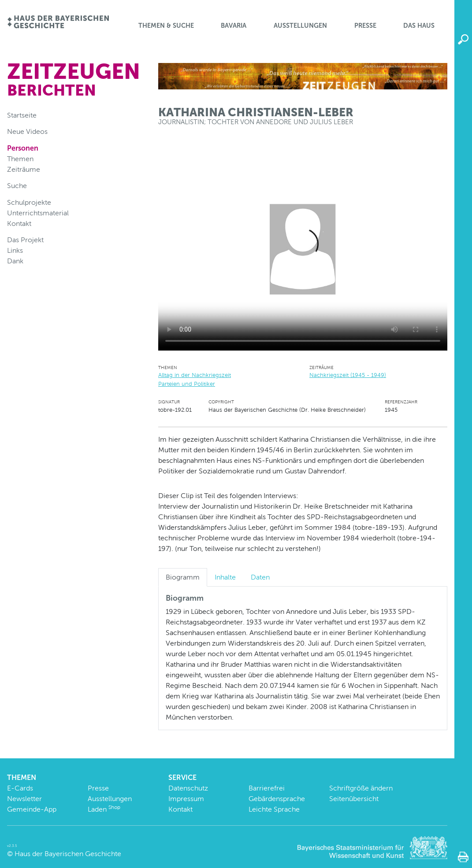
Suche (17, 186)
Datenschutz (188, 788)
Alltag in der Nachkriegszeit (195, 375)
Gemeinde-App (32, 809)
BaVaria (234, 26)
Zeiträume (24, 169)
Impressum (186, 799)
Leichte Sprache (274, 809)
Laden (104, 809)
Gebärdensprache (277, 799)
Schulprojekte (29, 202)
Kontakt (19, 223)
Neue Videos (27, 131)
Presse (365, 26)
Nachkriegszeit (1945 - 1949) (348, 375)
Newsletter (24, 799)
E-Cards (20, 788)
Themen (20, 159)
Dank (15, 261)
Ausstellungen (300, 26)
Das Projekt (25, 240)
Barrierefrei (267, 788)
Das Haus (419, 26)
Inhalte (225, 577)
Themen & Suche (166, 26)
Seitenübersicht (354, 799)
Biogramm (183, 577)
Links (15, 250)
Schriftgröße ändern (361, 788)
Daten (260, 577)
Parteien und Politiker (187, 384)
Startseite (22, 115)
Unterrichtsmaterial (38, 213)
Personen (23, 148)
